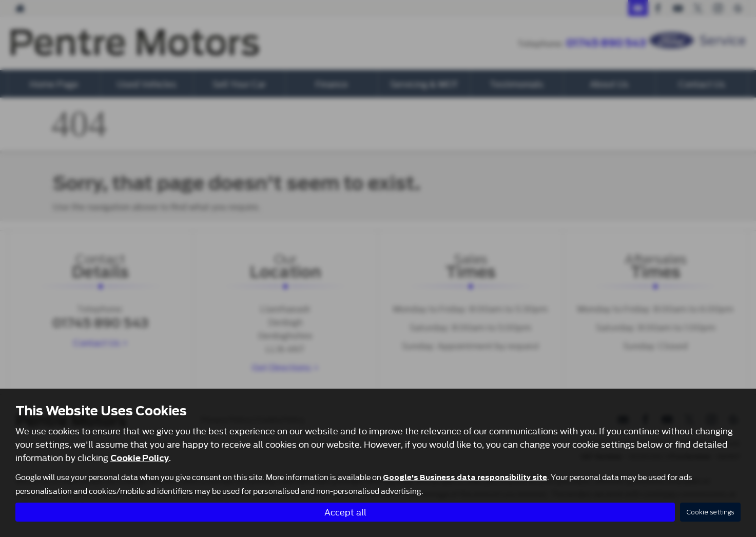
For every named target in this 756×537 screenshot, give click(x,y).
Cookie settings (710, 512)
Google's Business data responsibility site (465, 477)
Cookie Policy (140, 458)
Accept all (345, 512)
